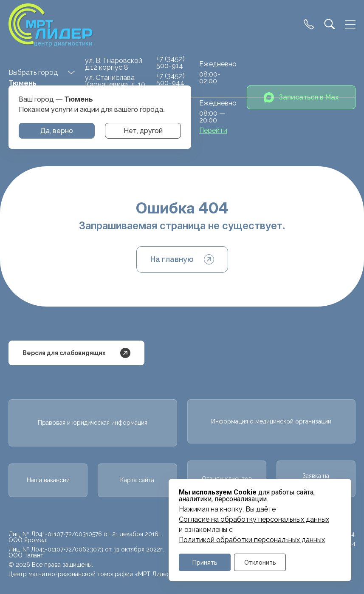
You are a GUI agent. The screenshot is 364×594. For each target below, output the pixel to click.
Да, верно (57, 131)
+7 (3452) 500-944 (171, 79)
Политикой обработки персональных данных (252, 540)
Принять (205, 562)
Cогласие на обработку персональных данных (254, 520)
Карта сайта (137, 480)
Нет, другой (143, 131)
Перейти (213, 131)
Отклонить (260, 562)
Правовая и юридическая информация (93, 423)
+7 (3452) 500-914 (171, 62)
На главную (182, 259)
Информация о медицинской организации (271, 421)
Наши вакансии (48, 480)
